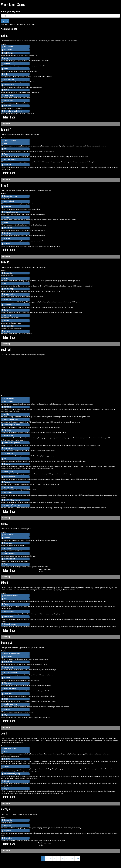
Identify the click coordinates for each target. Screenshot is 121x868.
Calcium (6, 699)
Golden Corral (8, 305)
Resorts (6, 58)
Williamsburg (8, 683)
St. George (7, 759)
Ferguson (7, 604)
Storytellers (7, 407)
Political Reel (8, 315)
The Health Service (9, 554)
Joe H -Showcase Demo (11, 748)
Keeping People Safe (10, 477)
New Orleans (8, 548)
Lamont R (6, 130)
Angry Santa (7, 106)
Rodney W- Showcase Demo (12, 654)
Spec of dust (7, 464)
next (71, 858)
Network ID (7, 244)
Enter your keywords (11, 11)
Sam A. (5, 524)
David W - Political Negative (12, 500)
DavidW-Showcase (9, 398)
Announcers (7, 825)
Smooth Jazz (7, 233)
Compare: (5, 124)
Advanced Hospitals (9, 294)
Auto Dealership (9, 435)
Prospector (7, 482)
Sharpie (6, 310)
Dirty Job (7, 789)
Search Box (7, 538)
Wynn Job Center (9, 667)
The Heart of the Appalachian (12, 443)
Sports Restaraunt (9, 85)
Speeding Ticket (8, 101)
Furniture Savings (9, 95)
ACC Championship (9, 201)
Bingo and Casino (9, 79)
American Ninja (8, 487)
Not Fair (6, 74)
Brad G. (5, 186)
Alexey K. (6, 809)
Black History (8, 657)
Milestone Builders (9, 612)
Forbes (6, 154)
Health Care (7, 165)
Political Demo (8, 493)
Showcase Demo (9, 273)
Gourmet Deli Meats (10, 559)
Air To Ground (8, 228)
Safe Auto (7, 781)
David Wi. (6, 350)
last (77, 858)
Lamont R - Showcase (10, 140)
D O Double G (8, 710)
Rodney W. (7, 643)
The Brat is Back (9, 53)
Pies (5, 459)
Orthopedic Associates (10, 624)
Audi (5, 284)
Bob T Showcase (9, 47)
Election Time (8, 694)
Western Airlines (9, 448)
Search (5, 21)
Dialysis (6, 715)
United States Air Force (11, 704)
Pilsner (6, 223)
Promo (6, 69)
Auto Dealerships (9, 289)
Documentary (8, 838)
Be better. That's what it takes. (13, 505)
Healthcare (7, 217)
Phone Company (9, 402)
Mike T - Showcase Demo (11, 596)
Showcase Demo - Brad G (11, 196)
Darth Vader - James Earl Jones (13, 111)
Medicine (7, 414)
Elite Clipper (7, 430)
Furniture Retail (9, 472)
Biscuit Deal (7, 207)
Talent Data (9, 117)
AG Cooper (7, 678)
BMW (5, 144)
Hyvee (6, 752)
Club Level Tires (8, 453)
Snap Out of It (8, 662)
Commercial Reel (9, 326)
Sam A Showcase (9, 535)
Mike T (5, 583)
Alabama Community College (12, 774)
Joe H (4, 733)
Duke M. (5, 262)
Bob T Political (8, 50)
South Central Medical (10, 159)
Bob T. (4, 36)
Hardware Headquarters (11, 212)
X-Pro (6, 599)
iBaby (6, 149)
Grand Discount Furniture (11, 673)
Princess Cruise (8, 617)
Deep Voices (7, 831)
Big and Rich (8, 299)
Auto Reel (7, 321)
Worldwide (7, 64)
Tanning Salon (8, 543)
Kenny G (6, 90)
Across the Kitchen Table (11, 420)
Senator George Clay (10, 688)
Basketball (7, 238)
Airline (6, 278)
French (6, 564)
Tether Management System (12, 425)
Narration (7, 331)
